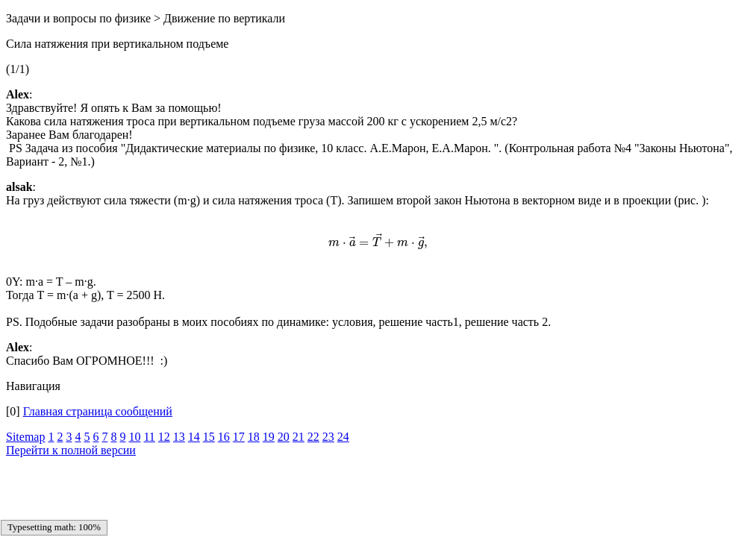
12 (164, 437)
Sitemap (25, 437)
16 (224, 437)
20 (284, 437)
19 (269, 437)
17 (239, 437)
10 (134, 437)
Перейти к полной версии (71, 450)
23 (328, 437)
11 (149, 437)
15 (209, 437)
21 (299, 437)
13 (179, 437)
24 (343, 437)
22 (313, 437)
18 (254, 437)
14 (194, 437)
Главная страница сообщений (98, 411)
